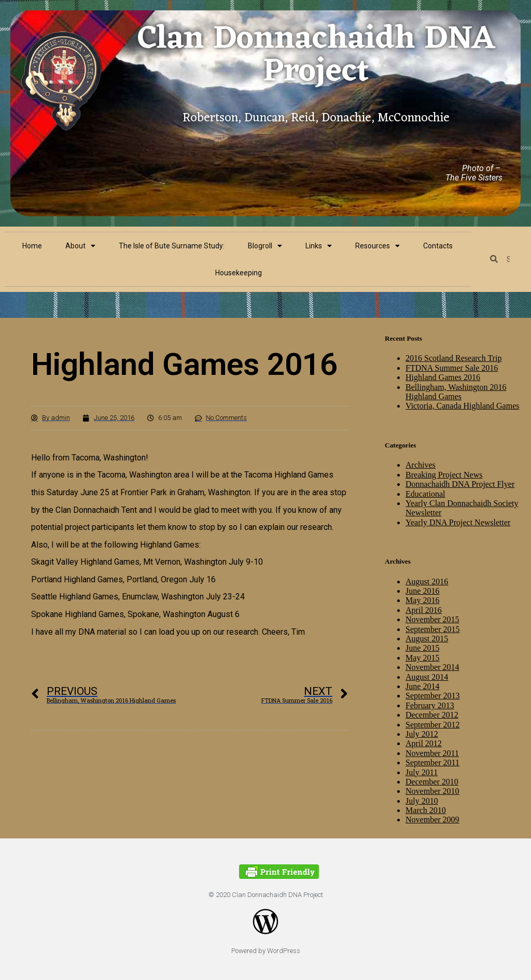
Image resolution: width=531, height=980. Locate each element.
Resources (378, 246)
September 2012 (432, 725)
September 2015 (432, 629)
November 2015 (432, 619)
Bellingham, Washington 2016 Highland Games (456, 392)
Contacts (438, 246)
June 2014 (422, 686)
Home (32, 246)
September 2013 (432, 696)
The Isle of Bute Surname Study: (172, 246)
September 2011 (432, 762)
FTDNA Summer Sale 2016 (452, 368)
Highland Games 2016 (443, 377)
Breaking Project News (444, 475)
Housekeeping (239, 273)
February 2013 (430, 705)
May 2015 (422, 658)
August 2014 (427, 677)
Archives (421, 465)
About (80, 246)
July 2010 (422, 801)
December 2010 (432, 782)
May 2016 (422, 600)
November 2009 (432, 820)
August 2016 (427, 582)
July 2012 (422, 734)
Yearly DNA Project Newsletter (458, 522)
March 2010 (426, 810)
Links (319, 246)
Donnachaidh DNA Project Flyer (460, 484)
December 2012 (432, 715)
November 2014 (432, 667)
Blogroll (265, 246)
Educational (425, 494)
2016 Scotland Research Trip (453, 358)
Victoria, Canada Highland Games (462, 406)
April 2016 (424, 610)
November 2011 (432, 753)
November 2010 (432, 791)
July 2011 (422, 772)
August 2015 (427, 639)
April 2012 (424, 743)
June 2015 (422, 648)
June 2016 (422, 591)
